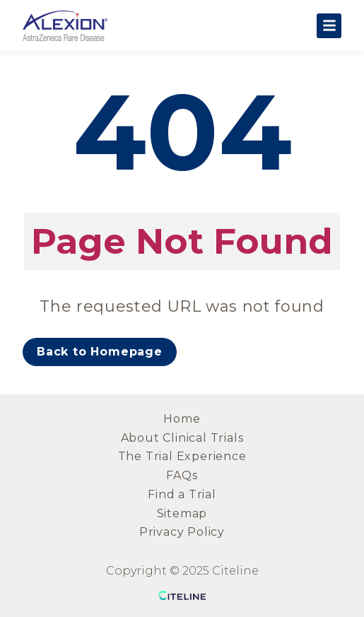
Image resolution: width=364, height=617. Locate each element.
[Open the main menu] (329, 26)
